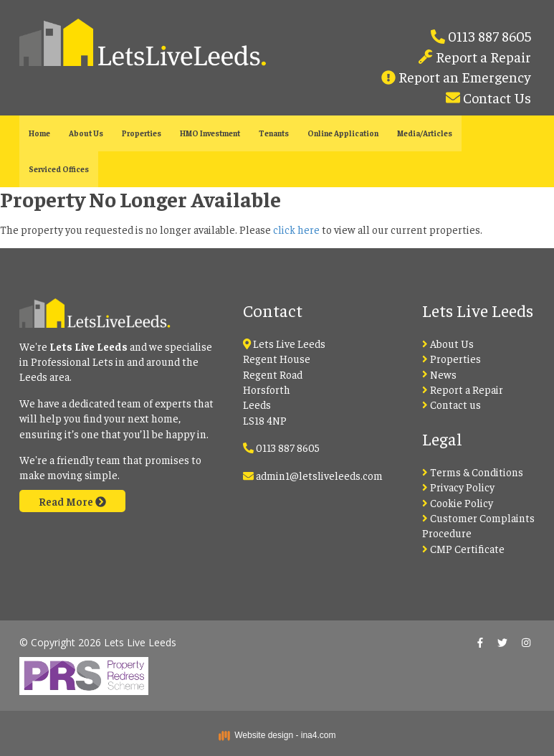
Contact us (452, 404)
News (439, 374)
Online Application (343, 133)
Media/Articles (425, 133)
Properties (142, 133)
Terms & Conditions (473, 472)
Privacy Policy (458, 487)
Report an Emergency (463, 76)
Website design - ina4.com (277, 735)
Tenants (274, 133)
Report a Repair (482, 56)
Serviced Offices (59, 169)
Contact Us (496, 97)
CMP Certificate (463, 548)
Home (39, 133)
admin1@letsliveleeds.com (319, 475)
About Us (86, 133)
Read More (72, 501)
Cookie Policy (458, 502)
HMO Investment (210, 133)
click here (296, 229)
